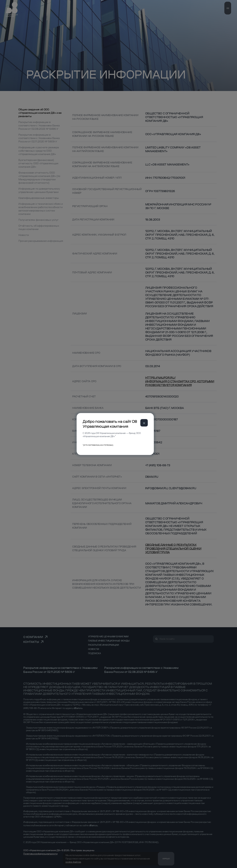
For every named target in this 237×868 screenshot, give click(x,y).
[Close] (144, 423)
